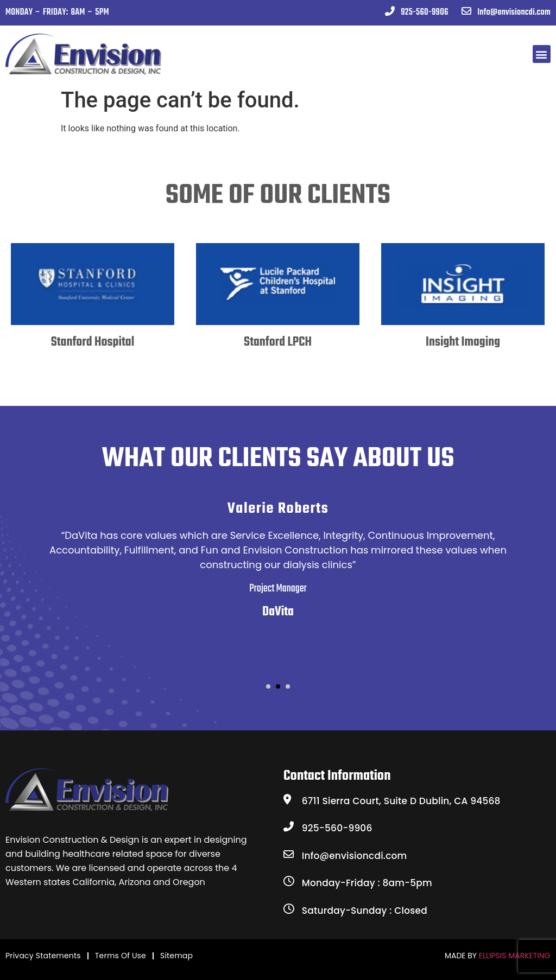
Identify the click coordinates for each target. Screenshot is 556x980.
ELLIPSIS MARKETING (515, 956)
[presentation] (33, 341)
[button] (542, 54)
